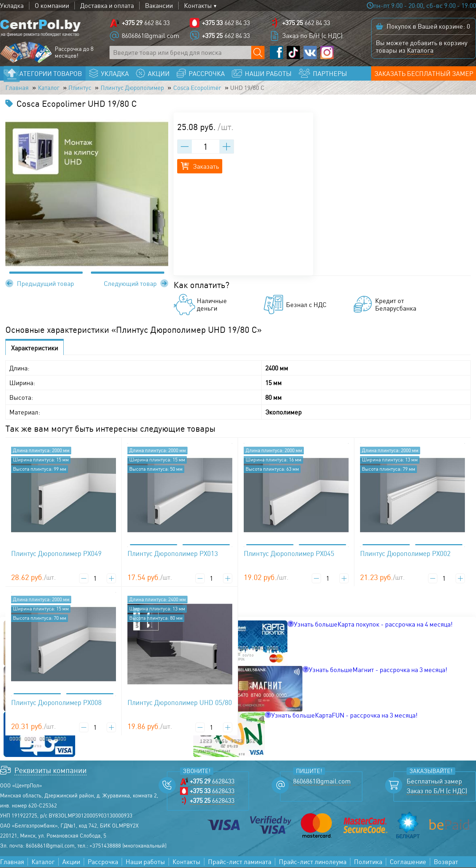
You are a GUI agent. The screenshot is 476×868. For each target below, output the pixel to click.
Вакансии (159, 6)
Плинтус (83, 88)
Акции (71, 862)
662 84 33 (146, 23)
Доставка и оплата (107, 6)
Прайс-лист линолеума (313, 862)
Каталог (50, 88)
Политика (368, 862)
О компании (52, 6)
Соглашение (408, 862)
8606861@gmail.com (150, 36)
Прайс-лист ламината (240, 862)
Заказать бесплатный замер (424, 74)
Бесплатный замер (434, 782)
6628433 (212, 782)
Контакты (198, 6)
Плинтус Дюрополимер (139, 88)
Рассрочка (103, 862)
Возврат (446, 862)
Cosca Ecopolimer (208, 88)
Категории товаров (49, 74)
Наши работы (145, 862)
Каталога (420, 51)
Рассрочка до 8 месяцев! (74, 53)
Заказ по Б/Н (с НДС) (312, 36)
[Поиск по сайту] (258, 53)
